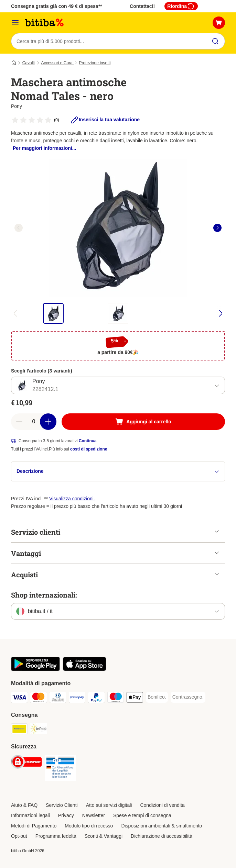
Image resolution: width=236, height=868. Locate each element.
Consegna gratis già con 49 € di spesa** (57, 6)
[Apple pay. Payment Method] (135, 699)
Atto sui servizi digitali (109, 805)
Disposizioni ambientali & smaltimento (162, 826)
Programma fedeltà (56, 836)
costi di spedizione (89, 449)
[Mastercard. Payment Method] (39, 699)
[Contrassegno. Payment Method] (188, 698)
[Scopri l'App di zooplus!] (35, 670)
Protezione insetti (95, 63)
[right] (217, 228)
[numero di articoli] (34, 422)
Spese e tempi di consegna (142, 816)
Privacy (66, 816)
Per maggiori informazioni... (44, 148)
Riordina (181, 6)
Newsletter (94, 816)
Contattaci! (142, 6)
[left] (19, 228)
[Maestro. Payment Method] (116, 699)
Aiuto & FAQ (24, 805)
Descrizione (118, 472)
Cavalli (29, 63)
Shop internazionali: (44, 595)
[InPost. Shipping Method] (39, 730)
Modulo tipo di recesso (89, 826)
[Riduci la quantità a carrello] (19, 422)
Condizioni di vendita (162, 805)
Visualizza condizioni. (72, 499)
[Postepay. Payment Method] (77, 699)
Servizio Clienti (62, 805)
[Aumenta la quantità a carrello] (48, 422)
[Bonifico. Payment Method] (157, 698)
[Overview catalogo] (15, 23)
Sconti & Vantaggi (104, 836)
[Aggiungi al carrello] (143, 422)
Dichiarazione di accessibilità (162, 836)
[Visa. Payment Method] (19, 699)
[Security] (26, 763)
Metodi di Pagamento (34, 826)
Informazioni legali (30, 816)
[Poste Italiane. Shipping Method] (19, 730)
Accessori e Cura (57, 63)
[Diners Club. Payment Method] (58, 699)
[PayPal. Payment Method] (96, 699)
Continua (88, 441)
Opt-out (19, 836)
